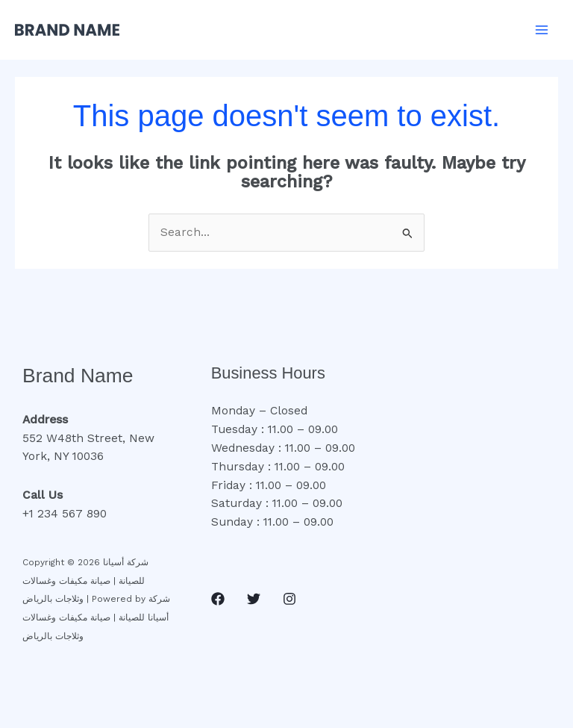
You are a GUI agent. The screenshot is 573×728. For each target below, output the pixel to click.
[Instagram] (289, 599)
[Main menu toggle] (542, 29)
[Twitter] (254, 599)
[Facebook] (218, 599)
